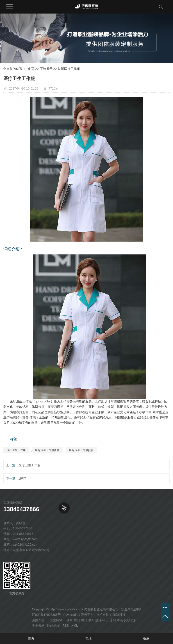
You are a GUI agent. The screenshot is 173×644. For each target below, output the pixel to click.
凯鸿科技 (119, 615)
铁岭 (70, 620)
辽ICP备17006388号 (46, 615)
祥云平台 (87, 615)
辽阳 (113, 620)
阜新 (91, 620)
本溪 (120, 620)
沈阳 (134, 620)
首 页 (31, 69)
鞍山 (105, 620)
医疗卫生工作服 (16, 450)
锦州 (84, 620)
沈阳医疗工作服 (69, 69)
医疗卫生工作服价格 (47, 450)
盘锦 (98, 620)
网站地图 (53, 626)
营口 (77, 620)
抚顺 (127, 620)
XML (75, 626)
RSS (66, 626)
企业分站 (38, 626)
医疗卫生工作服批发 (81, 450)
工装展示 (46, 69)
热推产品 (38, 620)
